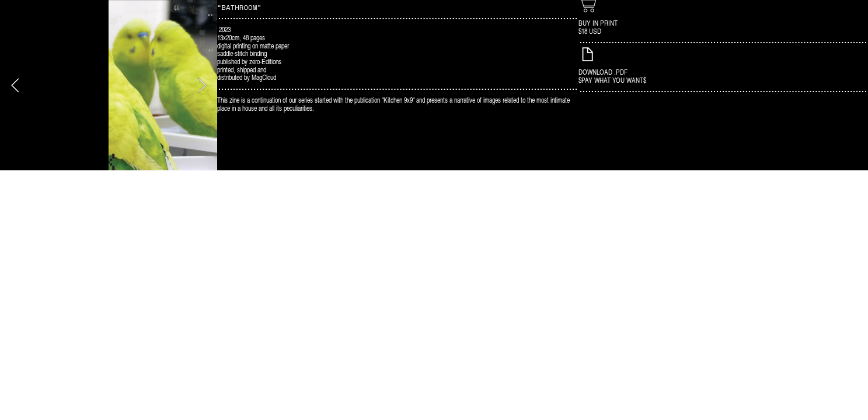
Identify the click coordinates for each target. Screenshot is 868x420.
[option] (109, 85)
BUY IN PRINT (598, 23)
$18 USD (590, 31)
